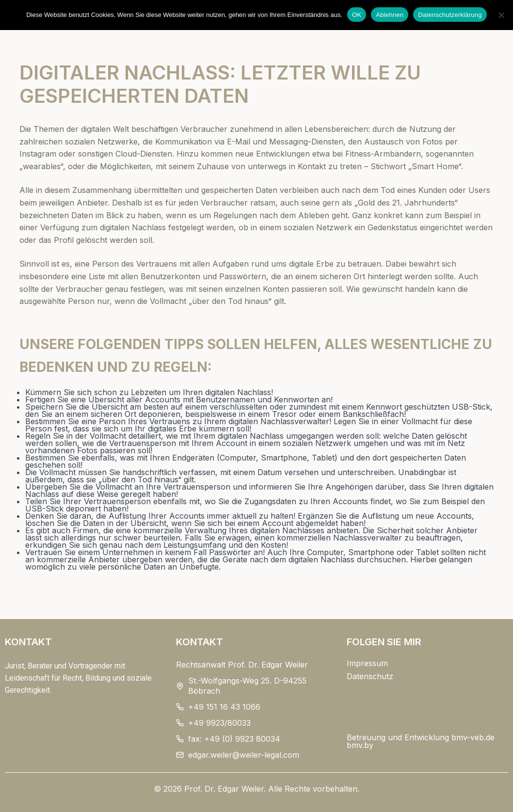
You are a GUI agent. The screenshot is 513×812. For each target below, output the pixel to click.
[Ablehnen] (501, 15)
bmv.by (360, 745)
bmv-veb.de (473, 737)
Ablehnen (390, 15)
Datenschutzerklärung (450, 15)
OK (357, 15)
